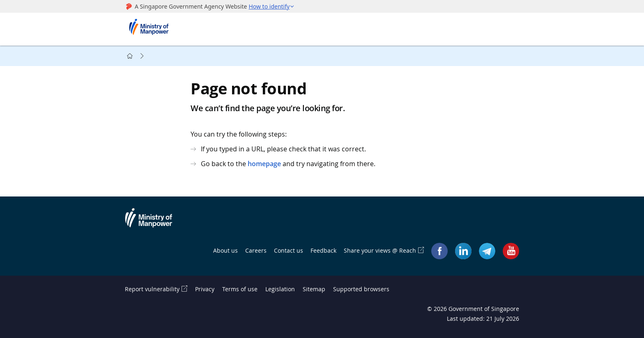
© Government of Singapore (473, 309)
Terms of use (240, 289)
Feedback (323, 250)
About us (225, 250)
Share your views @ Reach (380, 250)
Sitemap (314, 289)
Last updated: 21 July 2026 (483, 319)
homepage (264, 164)
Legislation (280, 289)
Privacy (205, 289)
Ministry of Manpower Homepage (152, 29)
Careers (256, 250)
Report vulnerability (152, 289)
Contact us (289, 250)
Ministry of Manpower (155, 223)
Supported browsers (361, 289)
